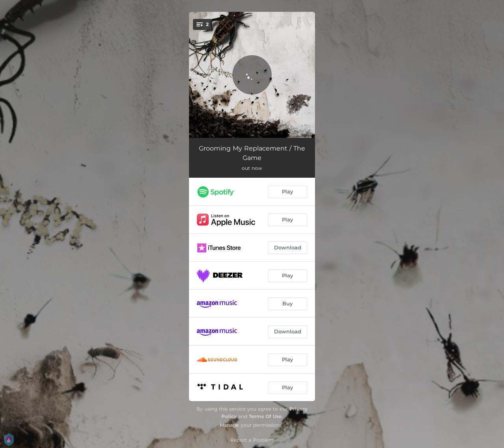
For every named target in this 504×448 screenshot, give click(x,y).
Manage (229, 425)
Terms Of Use (265, 416)
